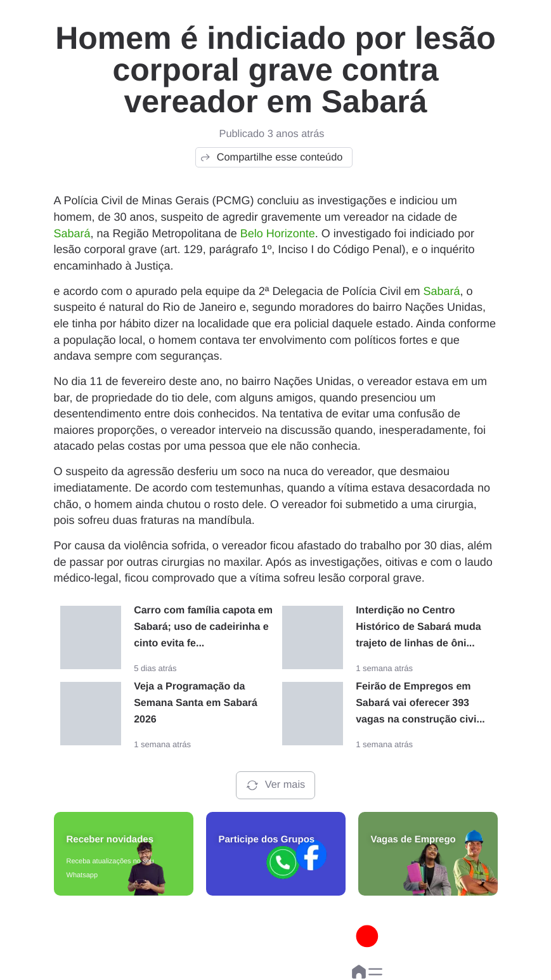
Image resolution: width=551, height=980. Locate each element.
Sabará (72, 233)
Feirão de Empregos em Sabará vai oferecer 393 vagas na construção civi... (420, 703)
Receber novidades (110, 840)
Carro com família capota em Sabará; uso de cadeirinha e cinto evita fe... (203, 627)
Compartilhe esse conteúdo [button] (271, 157)
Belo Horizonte (278, 233)
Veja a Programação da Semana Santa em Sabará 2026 (196, 703)
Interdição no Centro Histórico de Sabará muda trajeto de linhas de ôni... (418, 627)
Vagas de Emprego (413, 840)
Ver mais (275, 785)
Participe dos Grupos (267, 840)
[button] (375, 972)
